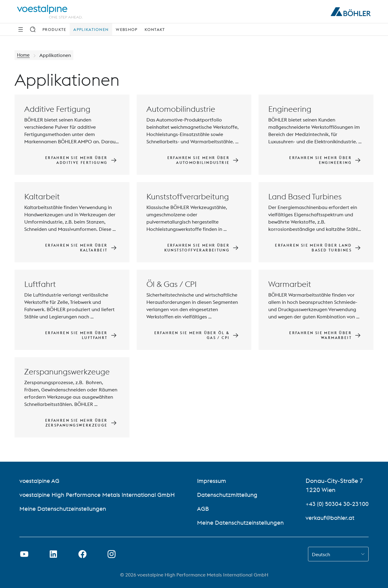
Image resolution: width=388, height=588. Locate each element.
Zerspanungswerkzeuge (67, 372)
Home (24, 55)
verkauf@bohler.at (326, 518)
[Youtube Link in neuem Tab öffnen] (24, 554)
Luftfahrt (40, 284)
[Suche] (33, 29)
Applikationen (91, 29)
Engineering (290, 109)
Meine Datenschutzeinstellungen (65, 508)
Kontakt (155, 29)
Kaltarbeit (42, 196)
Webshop (127, 29)
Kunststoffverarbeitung (188, 196)
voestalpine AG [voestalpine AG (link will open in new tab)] (40, 481)
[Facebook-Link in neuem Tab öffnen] (82, 554)
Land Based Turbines (305, 196)
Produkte (54, 29)
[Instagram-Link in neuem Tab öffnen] (112, 554)
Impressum (210, 481)
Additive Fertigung (57, 109)
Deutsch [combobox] (321, 554)
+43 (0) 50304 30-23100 (334, 504)
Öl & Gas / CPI (172, 284)
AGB (201, 508)
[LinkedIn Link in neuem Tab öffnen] (53, 554)
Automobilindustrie (181, 109)
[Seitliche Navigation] (21, 29)
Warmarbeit (290, 284)
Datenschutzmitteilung (227, 495)
